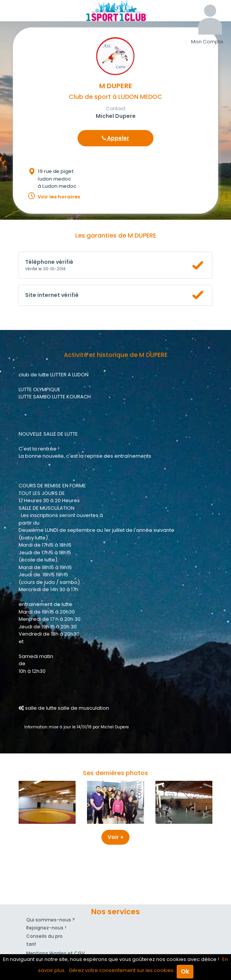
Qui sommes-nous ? (51, 920)
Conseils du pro (44, 936)
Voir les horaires (59, 197)
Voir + (115, 837)
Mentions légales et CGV (55, 953)
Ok (185, 971)
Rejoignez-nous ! (46, 928)
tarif (31, 944)
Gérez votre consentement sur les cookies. (122, 970)
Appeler (115, 138)
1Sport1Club (115, 11)
